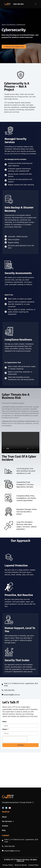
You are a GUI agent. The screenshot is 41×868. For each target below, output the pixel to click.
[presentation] (15, 739)
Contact (5, 826)
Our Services (11, 24)
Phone (5, 729)
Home (3, 24)
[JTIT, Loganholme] (20, 770)
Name (4, 722)
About (4, 817)
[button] (36, 4)
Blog (4, 830)
